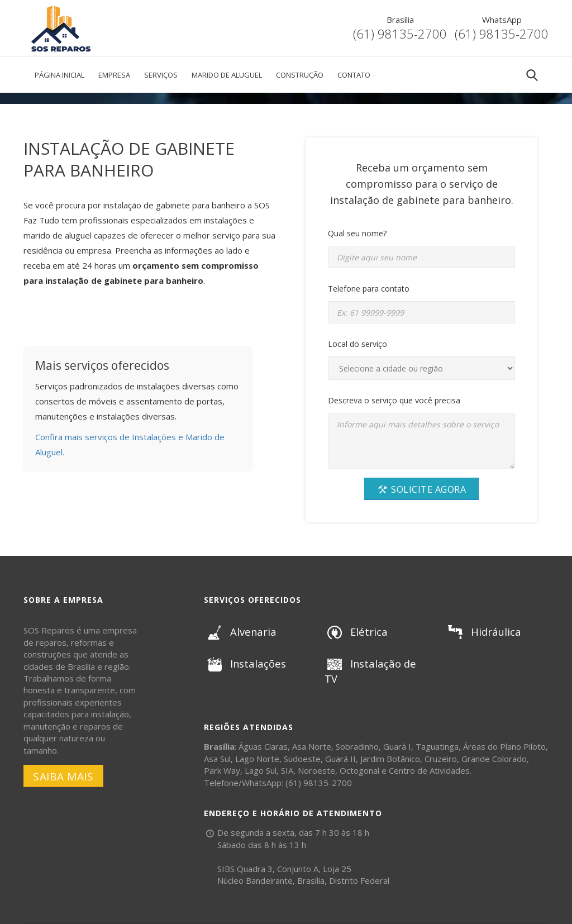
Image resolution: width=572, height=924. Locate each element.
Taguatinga (437, 746)
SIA (287, 770)
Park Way (222, 770)
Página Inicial (59, 75)
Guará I (397, 746)
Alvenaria (239, 632)
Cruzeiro (441, 759)
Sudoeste (302, 759)
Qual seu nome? (357, 233)
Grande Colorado (494, 759)
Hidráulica (482, 632)
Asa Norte (312, 746)
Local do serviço (357, 344)
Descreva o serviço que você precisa (394, 400)
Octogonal (359, 770)
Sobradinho (357, 746)
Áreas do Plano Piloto (504, 746)
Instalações (244, 664)
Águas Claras (263, 746)
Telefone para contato (369, 289)
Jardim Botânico (390, 759)
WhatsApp (502, 20)
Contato (354, 75)
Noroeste (316, 770)
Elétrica (356, 632)
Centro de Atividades (429, 770)
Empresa (114, 75)
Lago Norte (257, 759)
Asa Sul (217, 759)
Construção (300, 75)
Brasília (400, 20)
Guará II (340, 759)
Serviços (161, 75)
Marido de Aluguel (227, 75)
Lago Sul (261, 770)
